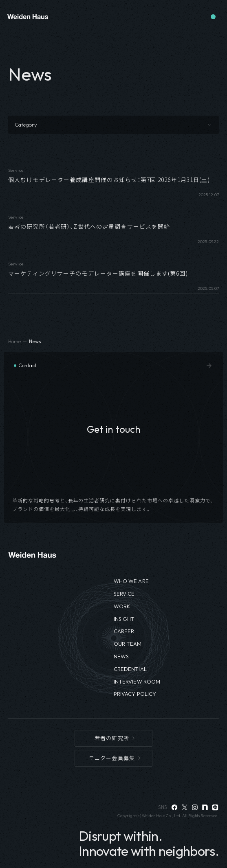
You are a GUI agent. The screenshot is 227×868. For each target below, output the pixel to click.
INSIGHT (124, 619)
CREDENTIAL (130, 669)
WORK (122, 606)
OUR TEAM (128, 644)
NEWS (121, 656)
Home (14, 341)
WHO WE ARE (131, 581)
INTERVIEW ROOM (137, 682)
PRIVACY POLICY (135, 694)
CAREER (124, 631)
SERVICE (124, 594)
